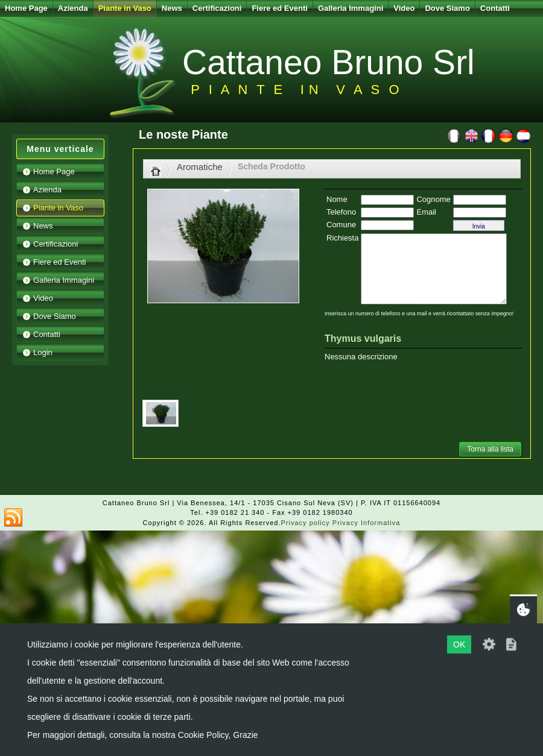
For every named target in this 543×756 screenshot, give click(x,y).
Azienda (73, 8)
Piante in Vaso (125, 8)
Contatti (495, 8)
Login (43, 352)
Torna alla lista (490, 449)
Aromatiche (200, 167)
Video (404, 8)
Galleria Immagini (351, 8)
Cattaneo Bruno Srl (329, 62)
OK (459, 644)
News (172, 8)
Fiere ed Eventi (279, 8)
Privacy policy (306, 523)
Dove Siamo (447, 8)
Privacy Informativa (367, 523)
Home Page (26, 8)
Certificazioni (217, 8)
